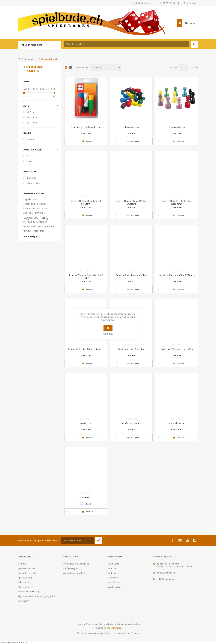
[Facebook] (173, 540)
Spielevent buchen (27, 568)
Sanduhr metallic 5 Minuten (131, 349)
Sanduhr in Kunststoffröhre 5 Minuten (86, 349)
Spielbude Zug (25, 578)
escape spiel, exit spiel (34, 204)
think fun (49, 226)
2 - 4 (29, 161)
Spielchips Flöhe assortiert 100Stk (177, 349)
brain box (38, 199)
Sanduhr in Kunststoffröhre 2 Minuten (177, 275)
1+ (28, 156)
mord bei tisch (31, 222)
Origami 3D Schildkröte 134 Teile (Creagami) (177, 202)
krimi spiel (28, 213)
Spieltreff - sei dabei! (28, 573)
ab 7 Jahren (33, 123)
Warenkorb (113, 578)
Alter (27, 106)
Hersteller (30, 171)
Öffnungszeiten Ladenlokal (76, 564)
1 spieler (28, 199)
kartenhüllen (29, 208)
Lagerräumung (36, 217)
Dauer (27, 133)
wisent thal (38, 231)
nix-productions (35, 183)
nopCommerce (114, 628)
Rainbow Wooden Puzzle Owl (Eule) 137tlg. (86, 276)
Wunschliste (114, 582)
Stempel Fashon (177, 423)
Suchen (194, 44)
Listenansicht (70, 67)
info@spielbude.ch (143, 3)
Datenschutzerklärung (29, 592)
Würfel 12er (86, 423)
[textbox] (127, 44)
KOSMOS (32, 178)
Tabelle (66, 67)
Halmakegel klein (177, 127)
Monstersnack (86, 497)
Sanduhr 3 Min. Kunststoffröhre (131, 275)
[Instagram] (180, 540)
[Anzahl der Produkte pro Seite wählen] (184, 67)
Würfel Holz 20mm (131, 423)
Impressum (23, 601)
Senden (99, 540)
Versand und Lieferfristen (75, 573)
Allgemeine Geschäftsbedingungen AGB (37, 596)
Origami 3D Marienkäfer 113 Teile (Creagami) (131, 202)
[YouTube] (187, 540)
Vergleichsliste (115, 587)
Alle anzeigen (31, 236)
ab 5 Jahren (33, 112)
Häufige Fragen (70, 568)
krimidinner (40, 213)
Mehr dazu (108, 334)
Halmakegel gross (131, 127)
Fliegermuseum (25, 587)
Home (19, 59)
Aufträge (112, 573)
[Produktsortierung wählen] (106, 67)
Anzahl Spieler (32, 150)
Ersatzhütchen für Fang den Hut (86, 127)
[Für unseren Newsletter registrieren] (77, 540)
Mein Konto (192, 3)
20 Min (30, 139)
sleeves (40, 226)
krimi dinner (43, 208)
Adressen (112, 568)
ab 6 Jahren (33, 117)
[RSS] (194, 540)
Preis (26, 81)
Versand (135, 633)
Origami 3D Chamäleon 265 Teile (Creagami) (86, 202)
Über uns (22, 564)
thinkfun (27, 231)
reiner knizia (29, 226)
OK (108, 328)
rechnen (43, 222)
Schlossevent (24, 582)
